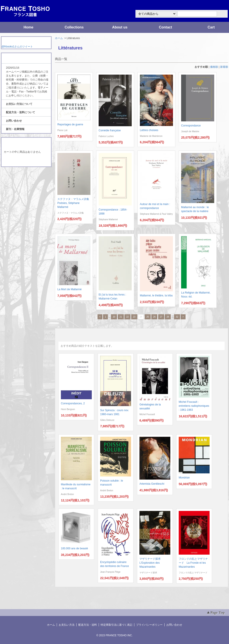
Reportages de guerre (70, 124)
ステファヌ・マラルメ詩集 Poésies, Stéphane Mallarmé (75, 203)
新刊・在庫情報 (15, 129)
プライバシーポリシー (149, 625)
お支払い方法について (19, 104)
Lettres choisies (149, 130)
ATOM (22, 179)
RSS (19, 175)
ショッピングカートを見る (26, 161)
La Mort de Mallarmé (69, 289)
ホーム (59, 38)
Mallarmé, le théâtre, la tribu (156, 296)
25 (148, 317)
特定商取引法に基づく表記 (116, 625)
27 (161, 317)
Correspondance (191, 126)
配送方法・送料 (88, 625)
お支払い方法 (67, 625)
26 (154, 317)
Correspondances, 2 (73, 403)
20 (114, 317)
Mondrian (184, 478)
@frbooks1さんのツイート (17, 47)
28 (168, 317)
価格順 (214, 67)
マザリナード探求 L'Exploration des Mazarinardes (151, 563)
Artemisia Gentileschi (152, 484)
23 (134, 317)
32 (177, 317)
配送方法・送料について (21, 112)
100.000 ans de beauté (74, 548)
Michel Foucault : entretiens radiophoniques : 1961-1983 (194, 406)
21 (121, 317)
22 (127, 317)
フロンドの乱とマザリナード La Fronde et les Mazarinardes (193, 563)
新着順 (224, 67)
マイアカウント (215, 5)
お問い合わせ (14, 121)
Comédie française (110, 130)
